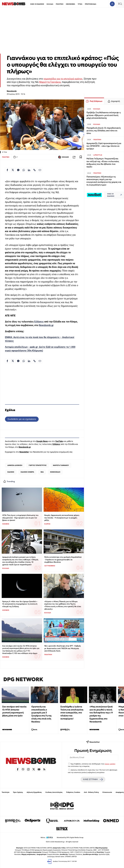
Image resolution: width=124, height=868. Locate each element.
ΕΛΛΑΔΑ (50, 4)
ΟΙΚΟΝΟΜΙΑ (70, 4)
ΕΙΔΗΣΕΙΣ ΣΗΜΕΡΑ (27, 472)
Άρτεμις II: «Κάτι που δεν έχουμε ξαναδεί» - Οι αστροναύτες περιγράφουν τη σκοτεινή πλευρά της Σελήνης (20, 604)
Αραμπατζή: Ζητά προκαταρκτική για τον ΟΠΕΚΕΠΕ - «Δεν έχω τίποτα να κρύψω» (104, 146)
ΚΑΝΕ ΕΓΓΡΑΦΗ (93, 779)
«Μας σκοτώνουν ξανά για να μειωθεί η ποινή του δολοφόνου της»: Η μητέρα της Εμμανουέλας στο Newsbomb (101, 714)
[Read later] (81, 157)
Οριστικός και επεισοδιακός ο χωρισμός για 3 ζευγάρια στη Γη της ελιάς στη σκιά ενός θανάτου (41, 714)
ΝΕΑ (42, 472)
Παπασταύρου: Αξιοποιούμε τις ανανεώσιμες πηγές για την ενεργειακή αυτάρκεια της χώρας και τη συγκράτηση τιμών (104, 181)
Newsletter (24, 452)
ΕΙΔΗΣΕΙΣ (11, 472)
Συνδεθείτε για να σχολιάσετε (22, 419)
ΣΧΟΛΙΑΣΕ (63, 157)
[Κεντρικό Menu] (120, 4)
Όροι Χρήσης (18, 792)
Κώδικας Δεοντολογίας (54, 792)
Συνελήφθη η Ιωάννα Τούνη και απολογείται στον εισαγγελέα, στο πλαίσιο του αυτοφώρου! (72, 713)
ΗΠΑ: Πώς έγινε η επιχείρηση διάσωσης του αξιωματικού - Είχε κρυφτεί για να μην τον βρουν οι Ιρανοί (20, 518)
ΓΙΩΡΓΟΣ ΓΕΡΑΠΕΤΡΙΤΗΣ (38, 465)
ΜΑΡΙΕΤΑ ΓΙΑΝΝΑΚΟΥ (61, 465)
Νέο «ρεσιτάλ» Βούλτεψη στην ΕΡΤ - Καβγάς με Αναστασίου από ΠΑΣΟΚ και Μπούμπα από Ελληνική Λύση (63, 648)
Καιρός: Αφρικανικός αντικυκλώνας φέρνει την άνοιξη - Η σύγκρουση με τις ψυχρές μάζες (62, 518)
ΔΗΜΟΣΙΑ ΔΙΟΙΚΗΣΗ (15, 465)
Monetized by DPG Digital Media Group (70, 837)
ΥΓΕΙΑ (80, 4)
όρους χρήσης (110, 764)
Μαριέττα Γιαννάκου (50, 82)
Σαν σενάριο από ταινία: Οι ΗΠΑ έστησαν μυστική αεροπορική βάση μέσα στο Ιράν (14, 711)
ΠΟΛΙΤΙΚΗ (60, 4)
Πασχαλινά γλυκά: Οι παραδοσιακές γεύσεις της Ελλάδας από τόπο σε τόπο (104, 131)
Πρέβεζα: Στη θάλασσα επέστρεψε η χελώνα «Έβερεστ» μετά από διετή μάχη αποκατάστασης (104, 115)
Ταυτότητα (6, 792)
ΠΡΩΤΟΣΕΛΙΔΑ (91, 4)
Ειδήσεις (39, 322)
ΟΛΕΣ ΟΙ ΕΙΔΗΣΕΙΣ (37, 4)
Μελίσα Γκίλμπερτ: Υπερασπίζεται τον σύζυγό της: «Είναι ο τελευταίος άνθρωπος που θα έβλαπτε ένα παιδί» (103, 163)
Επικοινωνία (107, 792)
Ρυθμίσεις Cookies (73, 792)
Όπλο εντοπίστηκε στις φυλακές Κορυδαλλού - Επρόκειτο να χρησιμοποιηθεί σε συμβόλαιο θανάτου (63, 559)
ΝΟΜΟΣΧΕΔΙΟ (55, 472)
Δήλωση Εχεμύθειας (34, 792)
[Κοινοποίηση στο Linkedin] (29, 170)
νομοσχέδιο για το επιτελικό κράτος (63, 79)
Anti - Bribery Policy (91, 792)
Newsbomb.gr (46, 325)
